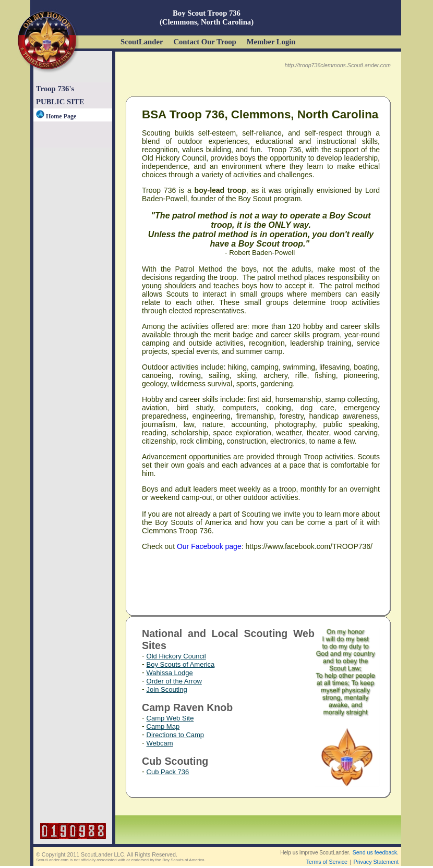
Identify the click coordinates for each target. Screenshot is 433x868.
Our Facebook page (209, 546)
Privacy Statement (376, 862)
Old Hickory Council (176, 656)
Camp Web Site (170, 718)
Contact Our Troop (205, 42)
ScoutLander (142, 42)
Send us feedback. (376, 852)
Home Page (56, 116)
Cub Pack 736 (168, 772)
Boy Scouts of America (181, 664)
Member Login (271, 42)
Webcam (160, 743)
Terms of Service (327, 862)
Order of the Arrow (174, 681)
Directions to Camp (176, 735)
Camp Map (163, 726)
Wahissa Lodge (170, 673)
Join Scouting (167, 689)
